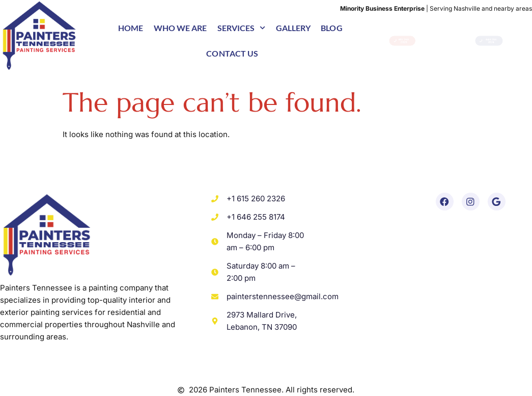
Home (131, 28)
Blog (331, 28)
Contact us (232, 53)
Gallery (293, 28)
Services (242, 28)
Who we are (180, 28)
